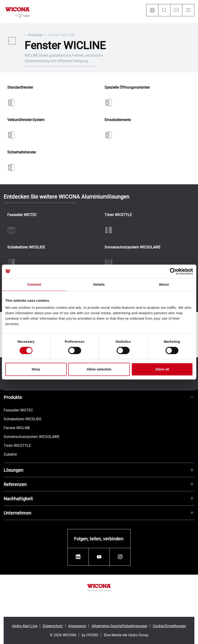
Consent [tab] (34, 284)
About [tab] (164, 284)
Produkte (35, 35)
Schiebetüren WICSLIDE (26, 247)
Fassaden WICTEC (22, 215)
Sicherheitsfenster (22, 152)
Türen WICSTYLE (118, 215)
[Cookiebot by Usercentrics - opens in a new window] (173, 271)
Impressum (77, 626)
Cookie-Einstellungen (169, 626)
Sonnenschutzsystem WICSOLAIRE (132, 247)
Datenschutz (53, 626)
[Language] (152, 10)
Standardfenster (20, 87)
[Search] (164, 10)
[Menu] (188, 10)
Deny (36, 369)
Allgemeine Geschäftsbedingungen (119, 626)
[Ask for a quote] (176, 10)
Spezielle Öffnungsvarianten (127, 87)
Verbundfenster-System (26, 120)
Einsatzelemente (118, 120)
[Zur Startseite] (18, 12)
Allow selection (99, 369)
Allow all (162, 369)
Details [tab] (99, 284)
